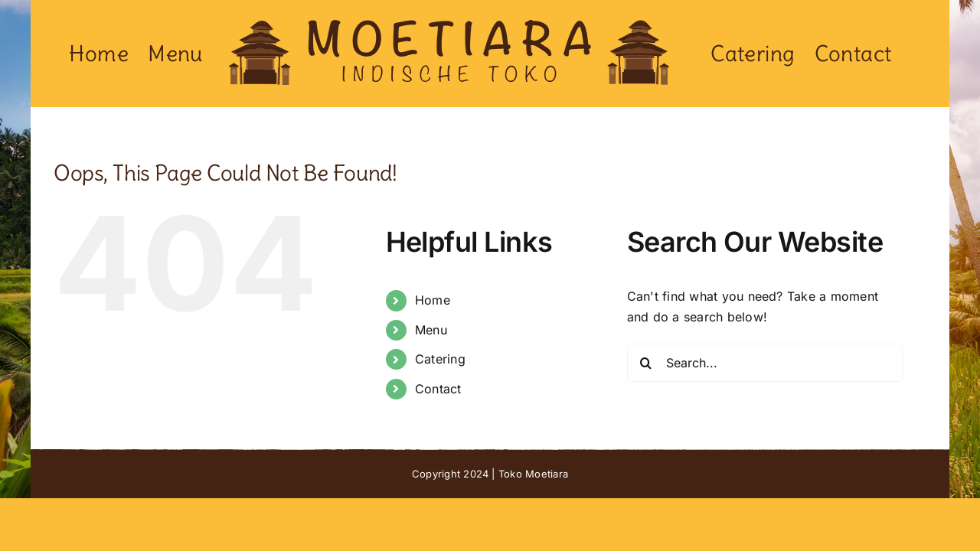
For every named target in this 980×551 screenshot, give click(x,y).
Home (433, 300)
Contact (438, 389)
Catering (440, 359)
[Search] (646, 363)
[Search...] (765, 363)
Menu (431, 330)
